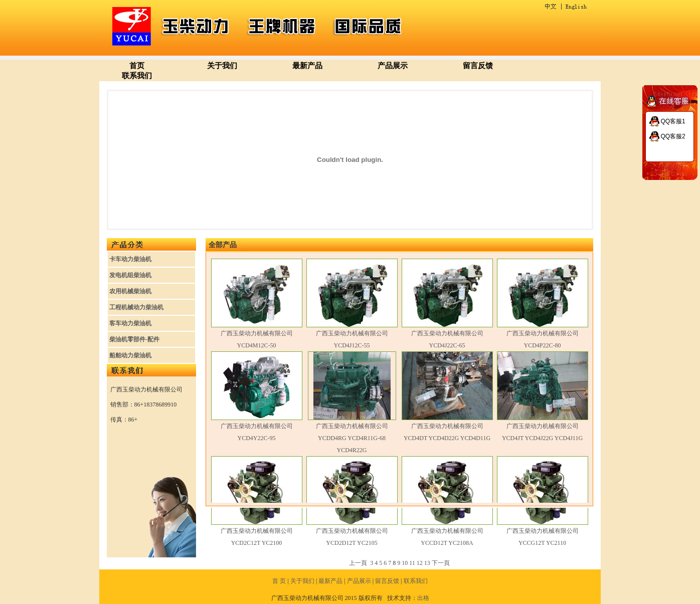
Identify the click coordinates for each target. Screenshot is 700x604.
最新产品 (307, 66)
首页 (137, 66)
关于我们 (222, 66)
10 (405, 563)
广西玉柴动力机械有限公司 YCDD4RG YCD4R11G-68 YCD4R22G (352, 438)
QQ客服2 (673, 136)
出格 (423, 598)
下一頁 (441, 563)
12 (420, 563)
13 (427, 563)
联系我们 (137, 76)
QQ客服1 (673, 121)
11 (412, 563)
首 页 (279, 581)
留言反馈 (478, 66)
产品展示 (393, 66)
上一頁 (358, 563)
